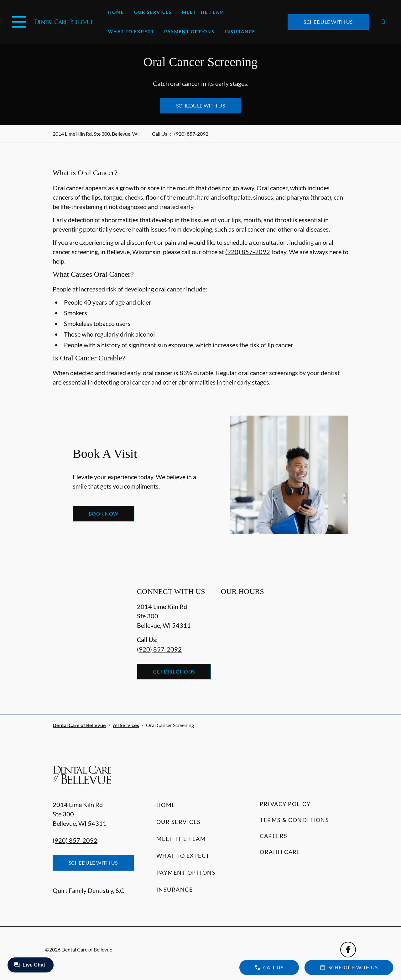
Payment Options (189, 31)
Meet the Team (203, 12)
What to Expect (131, 31)
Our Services (153, 12)
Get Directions (174, 671)
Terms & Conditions (294, 820)
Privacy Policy (285, 804)
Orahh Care (280, 852)
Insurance (240, 31)
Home (116, 12)
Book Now (104, 514)
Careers (274, 836)
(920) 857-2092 (191, 134)
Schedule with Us (328, 22)
